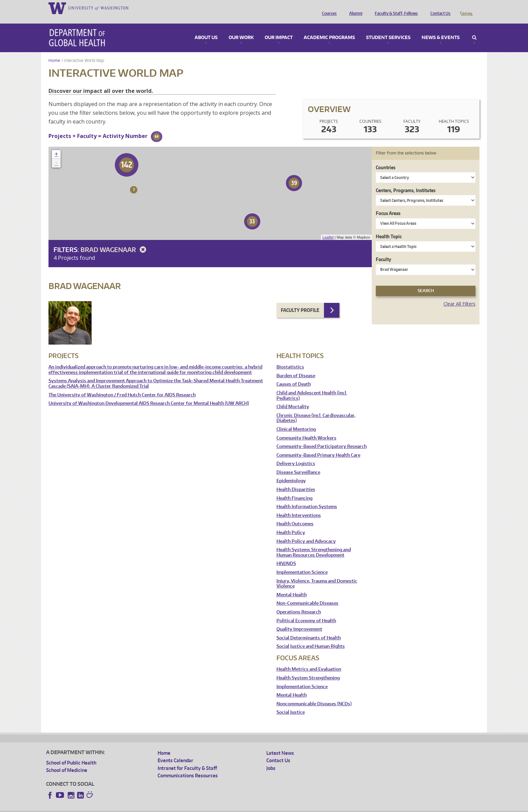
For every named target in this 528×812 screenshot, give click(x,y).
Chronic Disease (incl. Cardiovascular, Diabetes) (316, 409)
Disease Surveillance (298, 463)
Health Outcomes (295, 514)
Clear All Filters (459, 294)
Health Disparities (296, 480)
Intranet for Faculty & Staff (187, 759)
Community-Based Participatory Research (322, 437)
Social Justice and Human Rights (311, 637)
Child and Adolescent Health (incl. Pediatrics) (312, 386)
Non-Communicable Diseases (307, 594)
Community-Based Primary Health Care (318, 446)
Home (54, 51)
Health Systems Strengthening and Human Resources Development (314, 543)
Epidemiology (291, 471)
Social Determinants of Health (309, 628)
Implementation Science (302, 563)
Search (474, 28)
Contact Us (439, 8)
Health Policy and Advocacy (306, 532)
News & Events (441, 28)
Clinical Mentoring (296, 420)
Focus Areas (388, 204)
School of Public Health (71, 753)
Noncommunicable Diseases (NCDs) (314, 694)
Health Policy (291, 523)
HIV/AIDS (286, 554)
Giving (466, 8)
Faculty (384, 250)
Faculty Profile (300, 301)
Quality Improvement (299, 620)
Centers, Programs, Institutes (406, 181)
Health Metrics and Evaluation (309, 660)
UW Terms (163, 807)
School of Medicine (67, 761)
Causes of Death (294, 375)
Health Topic (389, 227)
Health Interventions (299, 506)
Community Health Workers (306, 429)
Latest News (280, 744)
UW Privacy (135, 807)
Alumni (354, 8)
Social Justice (291, 703)
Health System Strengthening (308, 668)
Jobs (271, 759)
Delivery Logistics (296, 454)
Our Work (241, 28)
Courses (328, 8)
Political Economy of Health (306, 611)
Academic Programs (329, 28)
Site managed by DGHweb (203, 807)
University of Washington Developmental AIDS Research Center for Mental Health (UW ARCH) (149, 394)
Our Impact (279, 28)
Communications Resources (188, 766)
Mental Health (292, 585)
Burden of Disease (296, 366)
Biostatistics (290, 358)
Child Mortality (293, 397)
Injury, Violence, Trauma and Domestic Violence (317, 574)
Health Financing (294, 489)
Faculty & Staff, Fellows (395, 8)
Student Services (388, 28)
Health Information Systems (307, 497)
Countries (386, 158)
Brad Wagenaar (114, 240)
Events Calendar (175, 751)
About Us (206, 28)
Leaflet (328, 228)
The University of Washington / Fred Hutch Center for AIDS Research (122, 385)
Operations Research (299, 603)
